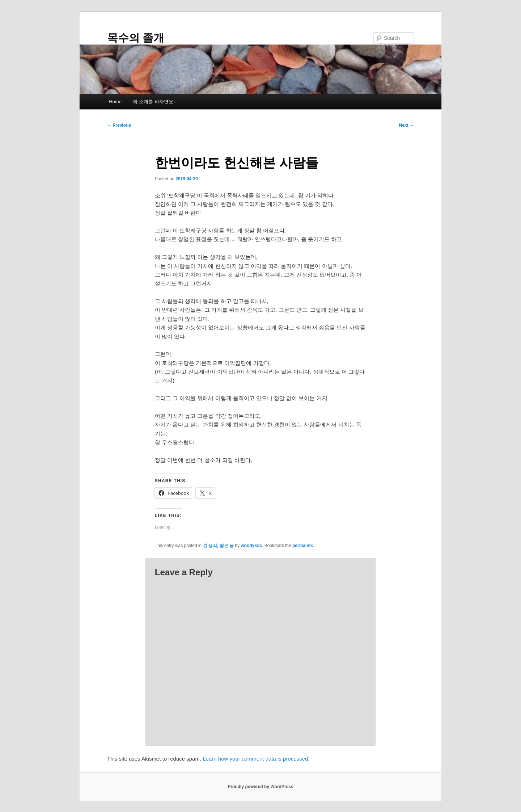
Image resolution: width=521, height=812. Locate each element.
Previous (119, 125)
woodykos (251, 546)
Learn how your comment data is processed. (256, 759)
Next (406, 125)
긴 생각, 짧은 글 (218, 546)
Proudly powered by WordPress (260, 787)
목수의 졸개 (136, 38)
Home (115, 102)
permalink (303, 546)
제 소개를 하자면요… (155, 102)
